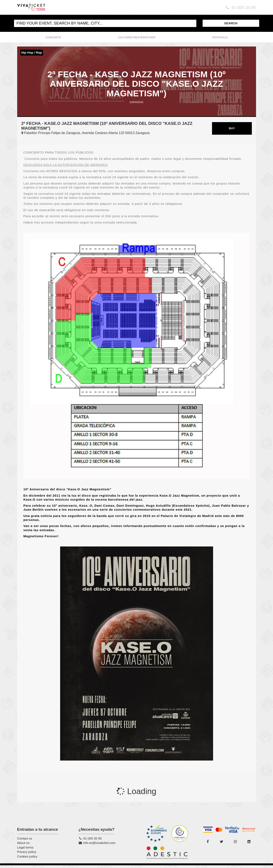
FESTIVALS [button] (220, 37)
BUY (232, 131)
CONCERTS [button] (53, 37)
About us (23, 845)
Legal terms (25, 850)
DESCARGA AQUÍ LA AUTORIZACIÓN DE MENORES (66, 167)
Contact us (25, 841)
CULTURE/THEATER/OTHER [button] (137, 37)
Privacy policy (27, 854)
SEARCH (231, 23)
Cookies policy (27, 859)
